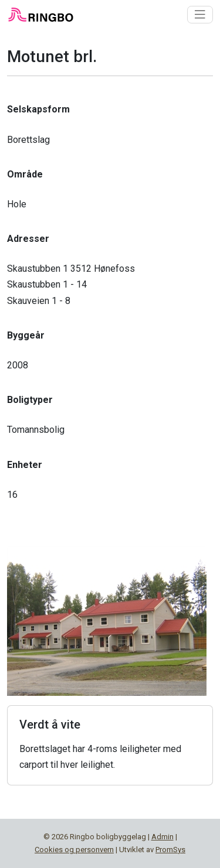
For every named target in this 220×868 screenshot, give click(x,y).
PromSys (170, 850)
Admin (163, 837)
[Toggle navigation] (200, 15)
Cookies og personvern (74, 850)
